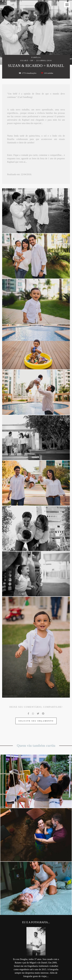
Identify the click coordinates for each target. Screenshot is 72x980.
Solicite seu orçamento (36, 721)
